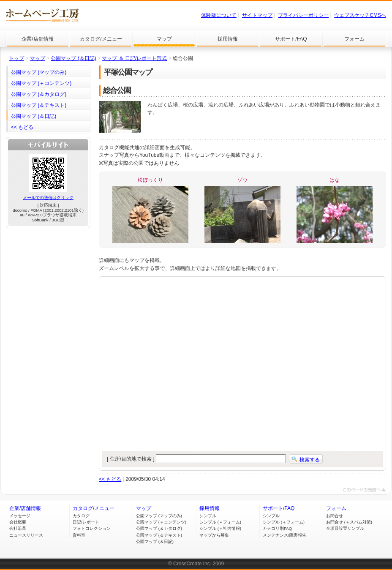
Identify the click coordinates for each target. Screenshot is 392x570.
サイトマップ (257, 15)
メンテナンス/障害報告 (284, 535)
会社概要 (18, 522)
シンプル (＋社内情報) (220, 528)
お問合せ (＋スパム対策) (349, 522)
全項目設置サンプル (345, 528)
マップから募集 (214, 535)
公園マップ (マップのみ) (159, 516)
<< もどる (110, 479)
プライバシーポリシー (303, 15)
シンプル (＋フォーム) (220, 522)
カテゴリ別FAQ (277, 528)
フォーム (336, 508)
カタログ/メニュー (94, 508)
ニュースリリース (26, 535)
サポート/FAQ (279, 508)
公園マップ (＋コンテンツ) (161, 522)
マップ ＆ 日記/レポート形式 (134, 58)
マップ (38, 58)
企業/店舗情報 (25, 508)
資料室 (79, 535)
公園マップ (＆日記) (73, 58)
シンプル (208, 516)
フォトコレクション (92, 528)
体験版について (219, 15)
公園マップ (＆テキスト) (159, 535)
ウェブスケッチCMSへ (360, 15)
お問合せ (335, 516)
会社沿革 (18, 528)
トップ (16, 58)
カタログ (81, 516)
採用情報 (210, 508)
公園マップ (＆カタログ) (159, 528)
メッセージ (20, 516)
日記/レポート (86, 522)
